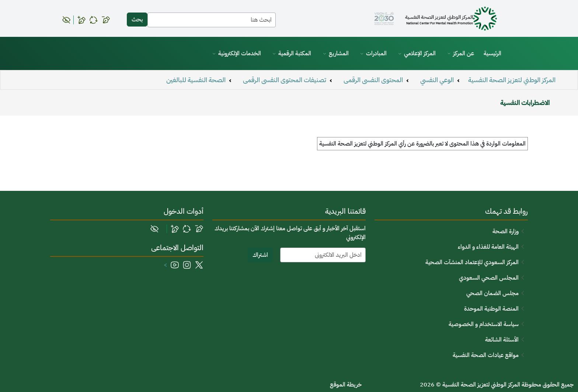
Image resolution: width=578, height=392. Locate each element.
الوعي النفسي (437, 80)
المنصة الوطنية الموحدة (491, 309)
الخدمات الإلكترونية (240, 53)
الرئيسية (492, 53)
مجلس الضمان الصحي (492, 293)
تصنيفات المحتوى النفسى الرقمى (285, 80)
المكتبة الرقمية (295, 53)
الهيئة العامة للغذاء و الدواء (488, 247)
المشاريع (339, 53)
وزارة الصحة (506, 231)
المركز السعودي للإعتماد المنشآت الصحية (472, 262)
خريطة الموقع (346, 385)
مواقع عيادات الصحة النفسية (486, 355)
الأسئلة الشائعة (502, 340)
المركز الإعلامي (420, 53)
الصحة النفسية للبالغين (196, 80)
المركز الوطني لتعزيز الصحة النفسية (512, 80)
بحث (137, 20)
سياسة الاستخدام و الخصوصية (484, 324)
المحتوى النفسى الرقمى (373, 80)
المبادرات (376, 53)
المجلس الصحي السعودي (489, 278)
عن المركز (464, 53)
